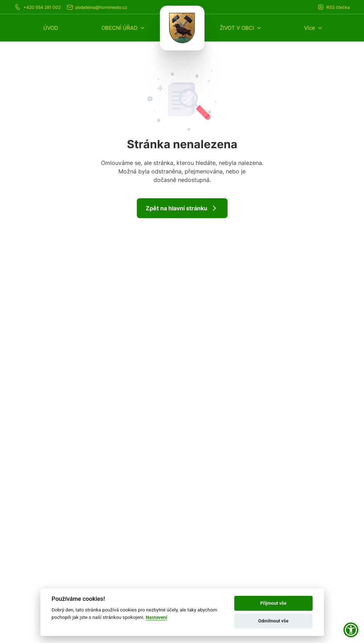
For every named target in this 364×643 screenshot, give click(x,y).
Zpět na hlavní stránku (182, 208)
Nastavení (156, 617)
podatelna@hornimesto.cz (97, 7)
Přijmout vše (273, 603)
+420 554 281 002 (37, 7)
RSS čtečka (334, 7)
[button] (123, 28)
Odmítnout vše (273, 621)
